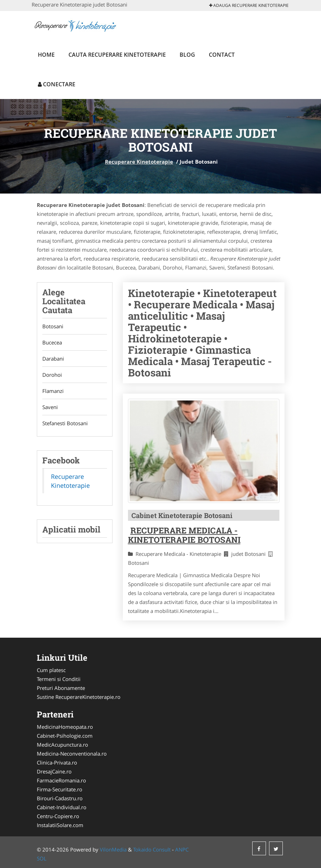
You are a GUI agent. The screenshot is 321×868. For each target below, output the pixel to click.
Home (46, 55)
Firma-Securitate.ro (60, 789)
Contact (222, 55)
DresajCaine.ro (54, 771)
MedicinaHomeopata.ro (65, 727)
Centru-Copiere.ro (58, 816)
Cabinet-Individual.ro (62, 807)
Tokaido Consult (152, 849)
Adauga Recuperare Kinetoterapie (249, 5)
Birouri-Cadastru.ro (60, 798)
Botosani (53, 326)
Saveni (50, 407)
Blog (187, 55)
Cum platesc (51, 670)
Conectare (57, 84)
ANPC (182, 849)
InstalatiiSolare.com (60, 825)
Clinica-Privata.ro (57, 762)
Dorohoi (52, 375)
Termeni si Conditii (59, 679)
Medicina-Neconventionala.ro (72, 754)
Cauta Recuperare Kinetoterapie (117, 55)
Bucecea (52, 342)
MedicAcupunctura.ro (62, 745)
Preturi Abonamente (61, 688)
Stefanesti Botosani (65, 423)
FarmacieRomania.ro (61, 780)
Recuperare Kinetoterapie (139, 162)
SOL (42, 858)
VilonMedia (113, 849)
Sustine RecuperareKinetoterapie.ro (79, 697)
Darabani (53, 359)
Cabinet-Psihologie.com (65, 736)
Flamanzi (53, 391)
